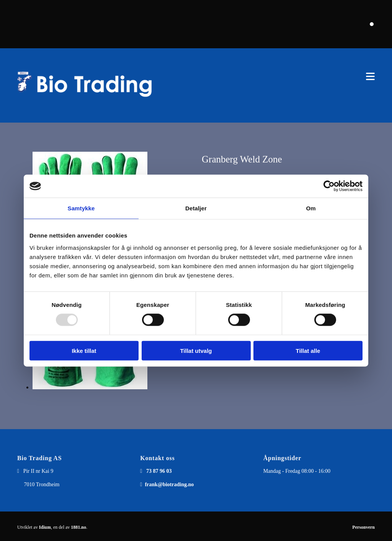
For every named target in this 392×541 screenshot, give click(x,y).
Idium (45, 527)
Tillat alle (308, 350)
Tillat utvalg (196, 350)
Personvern (363, 527)
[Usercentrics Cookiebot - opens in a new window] (329, 186)
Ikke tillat (84, 350)
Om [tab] (311, 208)
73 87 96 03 (159, 471)
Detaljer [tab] (196, 208)
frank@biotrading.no (169, 484)
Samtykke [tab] (81, 208)
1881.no (78, 527)
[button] (273, 76)
